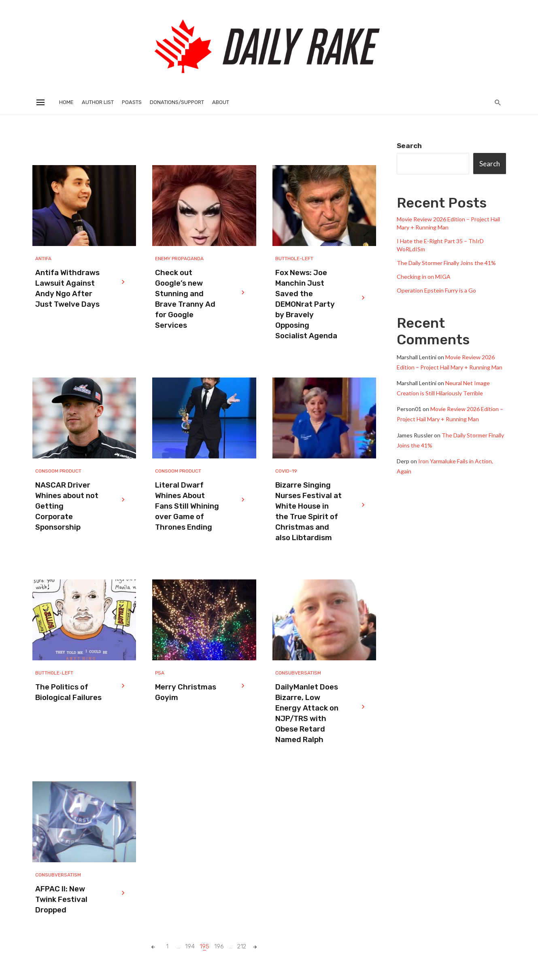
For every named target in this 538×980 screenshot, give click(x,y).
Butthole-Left (294, 259)
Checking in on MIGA (424, 277)
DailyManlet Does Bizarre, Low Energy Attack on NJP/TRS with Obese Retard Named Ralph (307, 713)
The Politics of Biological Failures (68, 692)
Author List (98, 102)
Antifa (43, 259)
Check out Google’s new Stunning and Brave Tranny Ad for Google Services (185, 299)
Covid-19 (286, 471)
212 (242, 946)
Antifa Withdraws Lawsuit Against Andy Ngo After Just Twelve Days (67, 288)
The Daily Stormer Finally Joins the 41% (446, 263)
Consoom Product (58, 471)
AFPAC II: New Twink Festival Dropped (61, 899)
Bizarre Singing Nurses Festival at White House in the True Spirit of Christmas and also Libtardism (308, 511)
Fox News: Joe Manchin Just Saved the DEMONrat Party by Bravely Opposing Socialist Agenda (306, 304)
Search (409, 146)
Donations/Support (177, 102)
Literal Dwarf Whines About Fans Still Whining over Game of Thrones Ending (187, 506)
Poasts (132, 102)
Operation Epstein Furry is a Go (436, 290)
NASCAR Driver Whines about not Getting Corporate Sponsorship (67, 506)
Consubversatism (298, 673)
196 (219, 946)
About (221, 102)
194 (190, 946)
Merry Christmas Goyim (186, 692)
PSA (160, 673)
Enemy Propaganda (179, 259)
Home (66, 102)
